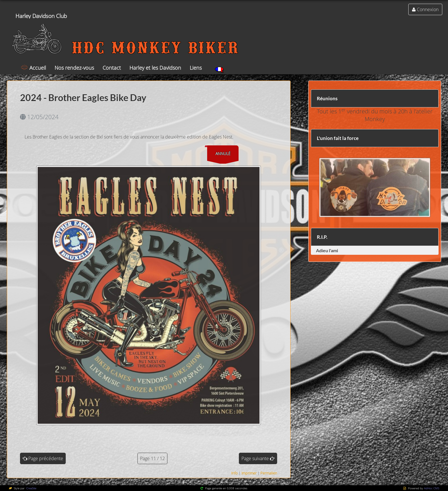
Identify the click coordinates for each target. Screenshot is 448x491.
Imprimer (249, 473)
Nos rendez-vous (74, 68)
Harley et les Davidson (155, 68)
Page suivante (255, 458)
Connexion (428, 9)
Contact (112, 68)
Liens (196, 68)
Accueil (38, 68)
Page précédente (46, 458)
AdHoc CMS (432, 488)
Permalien (269, 473)
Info (234, 473)
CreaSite (31, 488)
